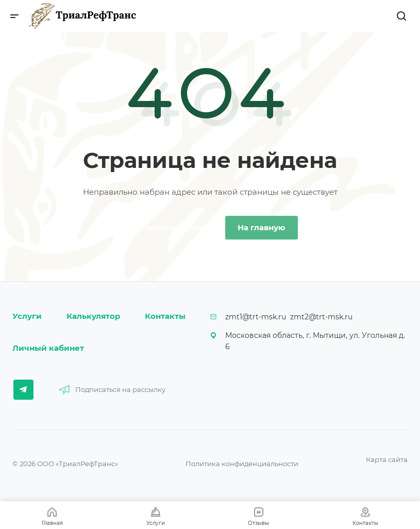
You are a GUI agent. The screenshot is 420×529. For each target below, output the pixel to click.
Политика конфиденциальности (242, 464)
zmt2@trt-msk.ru (321, 317)
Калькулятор (93, 316)
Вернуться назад (170, 227)
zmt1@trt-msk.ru (256, 317)
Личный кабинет (48, 348)
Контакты (165, 316)
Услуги (27, 316)
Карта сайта (387, 459)
